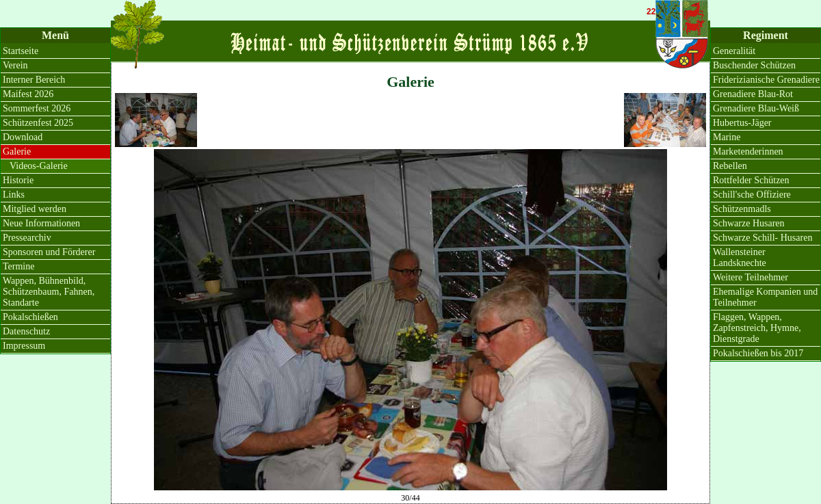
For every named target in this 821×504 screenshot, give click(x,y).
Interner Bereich (34, 80)
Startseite (21, 51)
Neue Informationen (41, 223)
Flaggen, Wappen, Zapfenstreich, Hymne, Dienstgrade (757, 328)
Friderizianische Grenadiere (766, 80)
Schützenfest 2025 (38, 123)
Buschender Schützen (754, 65)
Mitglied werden (35, 209)
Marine (727, 137)
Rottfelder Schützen (751, 180)
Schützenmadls (742, 209)
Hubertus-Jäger (742, 123)
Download (23, 137)
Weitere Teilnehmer (751, 277)
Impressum (24, 346)
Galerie (17, 151)
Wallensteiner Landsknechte (740, 257)
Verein (15, 65)
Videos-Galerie (39, 166)
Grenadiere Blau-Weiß (756, 108)
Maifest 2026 (28, 94)
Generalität (734, 51)
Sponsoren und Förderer (49, 252)
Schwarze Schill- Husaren (763, 238)
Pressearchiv (27, 238)
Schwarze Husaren (749, 223)
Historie (18, 180)
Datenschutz (26, 331)
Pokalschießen (30, 317)
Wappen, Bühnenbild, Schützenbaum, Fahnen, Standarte (49, 292)
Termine (18, 266)
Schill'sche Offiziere (752, 195)
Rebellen (730, 166)
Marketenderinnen (748, 151)
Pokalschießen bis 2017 (758, 353)
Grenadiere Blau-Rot (753, 94)
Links (14, 195)
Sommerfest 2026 (37, 108)
